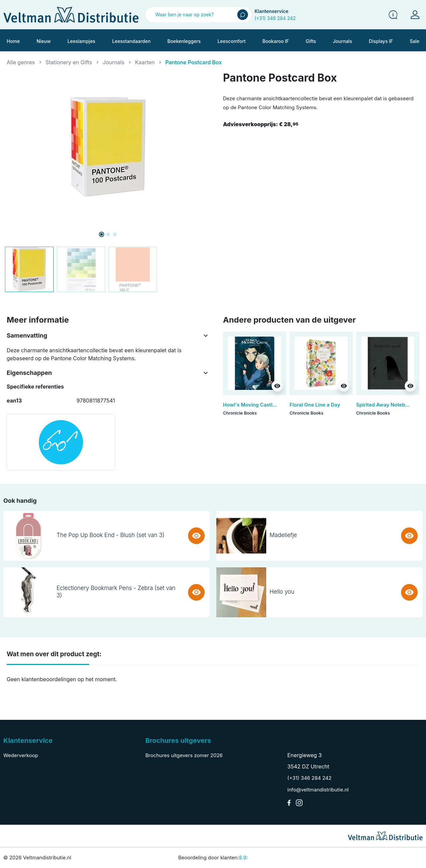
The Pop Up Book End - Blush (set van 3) (110, 535)
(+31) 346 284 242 (275, 18)
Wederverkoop (21, 755)
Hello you (282, 592)
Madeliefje (283, 535)
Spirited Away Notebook (385, 405)
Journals (114, 62)
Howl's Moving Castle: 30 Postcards (267, 405)
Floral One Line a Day (315, 405)
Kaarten (145, 62)
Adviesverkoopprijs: (261, 124)
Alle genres (21, 62)
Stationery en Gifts (69, 62)
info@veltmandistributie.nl (318, 790)
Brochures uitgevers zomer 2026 (184, 755)
